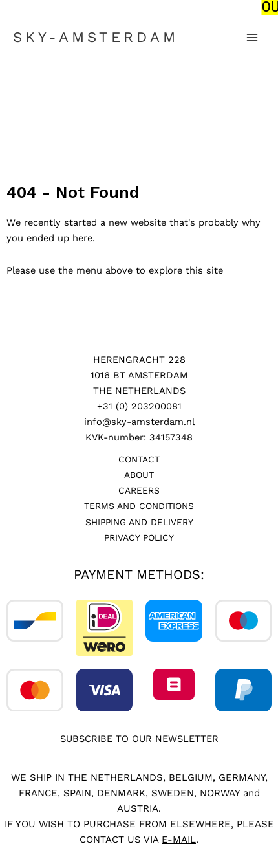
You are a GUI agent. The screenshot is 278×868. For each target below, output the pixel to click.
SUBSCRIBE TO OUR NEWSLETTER (139, 737)
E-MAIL (179, 838)
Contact (139, 458)
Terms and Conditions (139, 505)
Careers (139, 489)
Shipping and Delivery (139, 520)
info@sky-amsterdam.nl (139, 420)
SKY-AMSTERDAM (96, 36)
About (139, 473)
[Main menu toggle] (252, 36)
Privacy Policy (139, 536)
